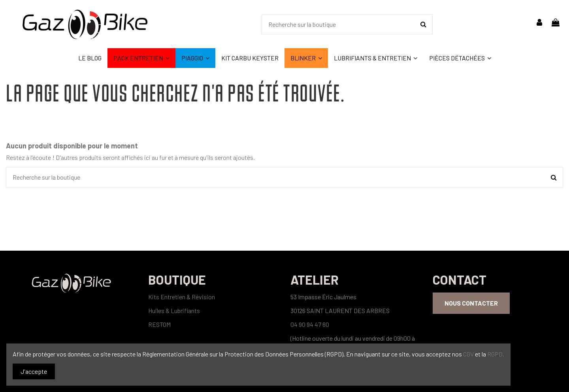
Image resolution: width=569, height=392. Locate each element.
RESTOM (159, 324)
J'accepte (34, 371)
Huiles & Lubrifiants (174, 310)
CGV (469, 354)
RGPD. (496, 354)
